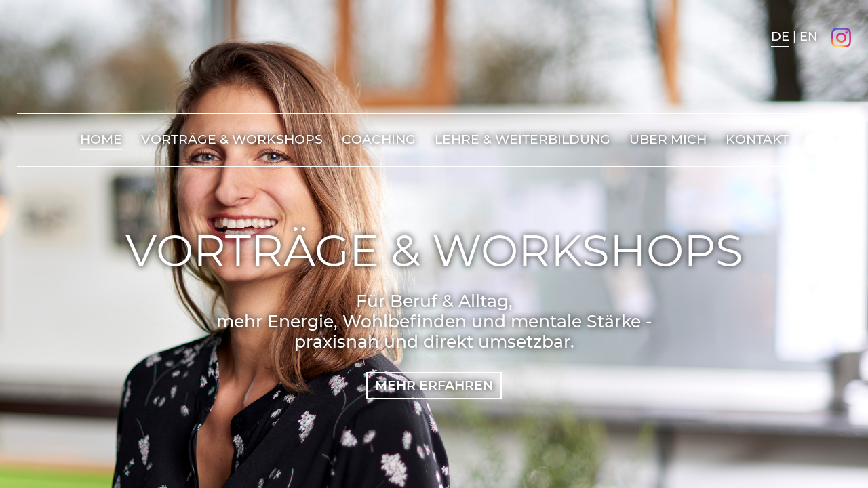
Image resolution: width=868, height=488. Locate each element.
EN (809, 37)
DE (780, 37)
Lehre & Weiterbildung (522, 139)
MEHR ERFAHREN (434, 385)
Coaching (379, 139)
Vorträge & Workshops (232, 139)
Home (101, 139)
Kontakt (757, 139)
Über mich (668, 139)
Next (823, 224)
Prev (823, 264)
